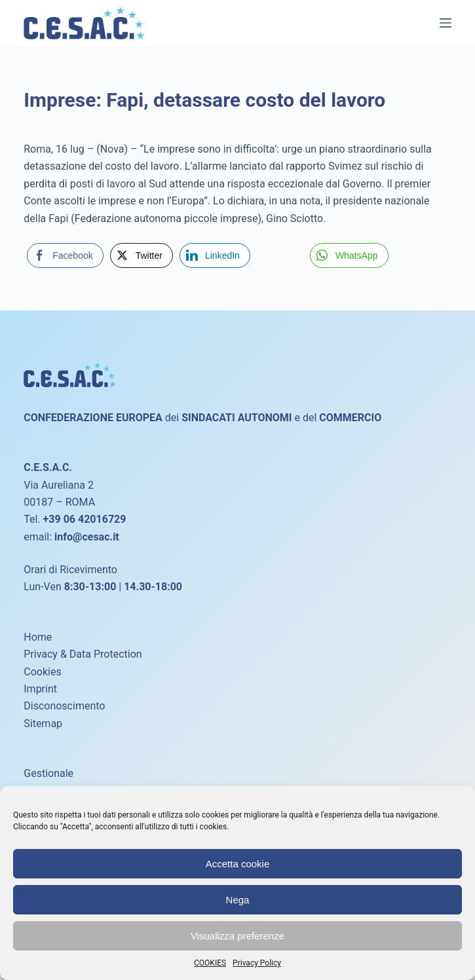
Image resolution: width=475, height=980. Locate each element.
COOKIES (210, 963)
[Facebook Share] (65, 255)
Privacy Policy (257, 963)
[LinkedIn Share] (215, 255)
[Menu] (446, 23)
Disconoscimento (64, 706)
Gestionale (48, 773)
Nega (238, 900)
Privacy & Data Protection (83, 654)
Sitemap (43, 724)
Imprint (40, 689)
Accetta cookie (238, 864)
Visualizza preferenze (237, 936)
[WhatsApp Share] (349, 255)
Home (38, 637)
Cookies (42, 672)
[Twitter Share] (142, 255)
